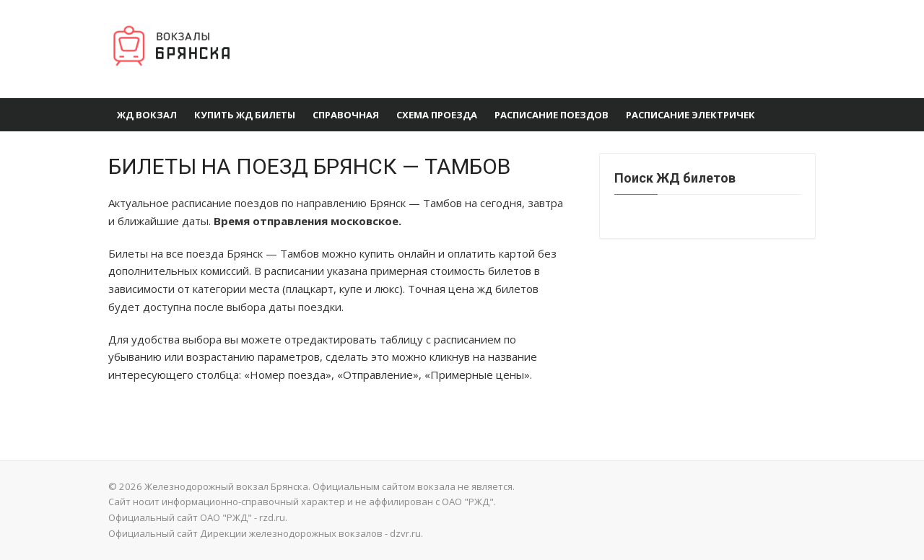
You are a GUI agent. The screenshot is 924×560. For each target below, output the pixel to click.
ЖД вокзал (147, 115)
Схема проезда (437, 115)
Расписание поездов (552, 115)
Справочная (346, 115)
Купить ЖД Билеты (245, 115)
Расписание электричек (690, 115)
